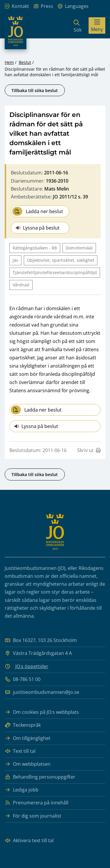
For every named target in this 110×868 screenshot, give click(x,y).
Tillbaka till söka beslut (35, 90)
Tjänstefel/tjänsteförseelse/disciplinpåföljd (55, 272)
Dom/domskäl (79, 248)
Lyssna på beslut (38, 228)
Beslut (25, 62)
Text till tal (20, 751)
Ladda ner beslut (38, 211)
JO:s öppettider (32, 666)
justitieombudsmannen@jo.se (42, 692)
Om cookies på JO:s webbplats (42, 712)
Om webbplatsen (28, 764)
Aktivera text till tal (29, 841)
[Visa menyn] (97, 26)
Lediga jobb (22, 790)
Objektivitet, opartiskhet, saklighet (61, 260)
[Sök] (78, 26)
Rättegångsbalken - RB (35, 248)
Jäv (15, 260)
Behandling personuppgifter (40, 777)
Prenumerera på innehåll (37, 803)
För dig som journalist (33, 816)
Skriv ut (89, 450)
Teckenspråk (23, 725)
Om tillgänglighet (28, 738)
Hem (9, 62)
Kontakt (17, 6)
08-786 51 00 (23, 679)
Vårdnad (21, 285)
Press (43, 6)
